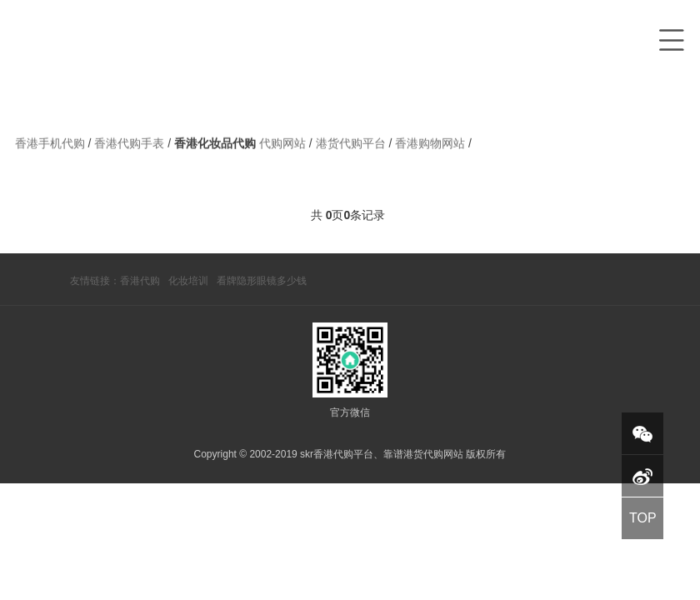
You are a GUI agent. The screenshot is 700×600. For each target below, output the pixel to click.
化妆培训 (188, 281)
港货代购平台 (352, 147)
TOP (643, 518)
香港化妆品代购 (215, 147)
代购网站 (284, 147)
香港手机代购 (52, 147)
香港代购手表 (131, 147)
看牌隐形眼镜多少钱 (262, 281)
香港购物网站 (432, 147)
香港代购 (140, 281)
